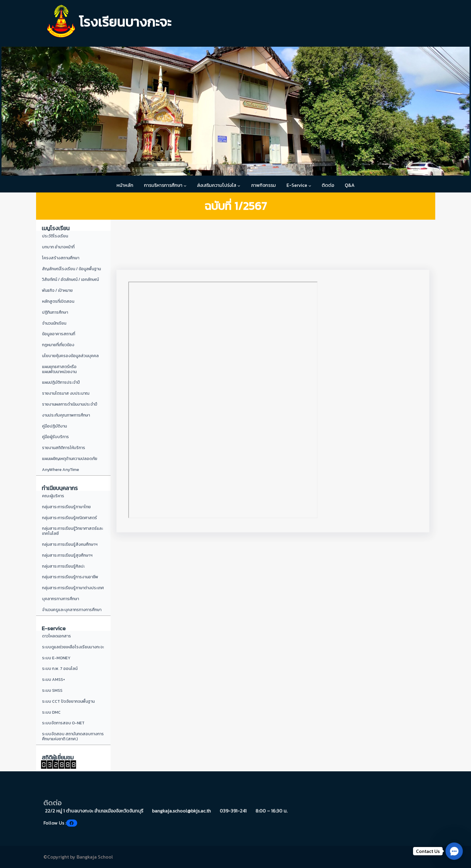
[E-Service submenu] (310, 185)
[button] (454, 851)
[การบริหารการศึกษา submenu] (185, 185)
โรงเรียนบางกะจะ (125, 22)
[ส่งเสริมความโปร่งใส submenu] (239, 185)
